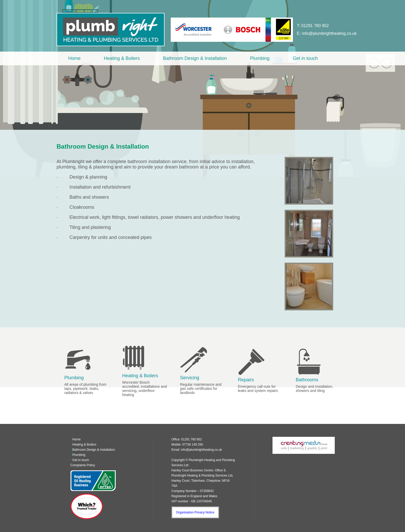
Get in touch (305, 58)
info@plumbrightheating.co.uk (329, 33)
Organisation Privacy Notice (195, 512)
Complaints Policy (83, 465)
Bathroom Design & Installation (195, 58)
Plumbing (260, 58)
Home (74, 58)
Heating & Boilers (122, 58)
